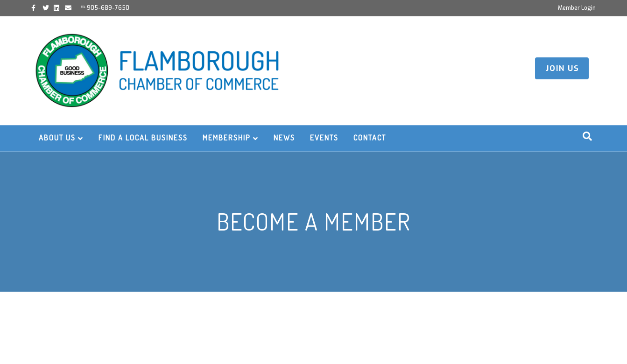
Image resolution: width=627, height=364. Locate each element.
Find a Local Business (143, 138)
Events (324, 138)
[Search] (587, 136)
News (284, 138)
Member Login (577, 8)
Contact (370, 138)
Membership (227, 138)
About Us (57, 138)
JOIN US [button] (563, 68)
